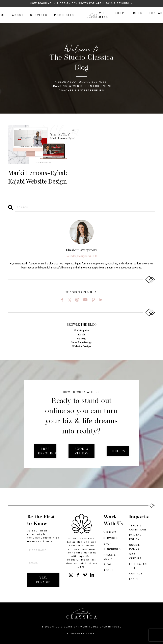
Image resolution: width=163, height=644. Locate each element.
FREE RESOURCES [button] (47, 451)
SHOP (120, 13)
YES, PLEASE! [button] (43, 580)
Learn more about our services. (125, 268)
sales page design (82, 342)
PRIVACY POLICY (135, 537)
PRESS (137, 13)
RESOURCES (112, 549)
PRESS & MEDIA (110, 557)
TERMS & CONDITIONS (138, 528)
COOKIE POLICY (135, 547)
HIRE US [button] (118, 451)
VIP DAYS (104, 15)
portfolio (82, 339)
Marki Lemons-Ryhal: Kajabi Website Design (38, 177)
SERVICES (39, 15)
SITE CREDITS (135, 556)
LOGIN (133, 579)
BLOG (107, 565)
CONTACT (136, 574)
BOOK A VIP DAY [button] (82, 451)
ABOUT (18, 15)
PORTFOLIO (64, 15)
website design (81, 347)
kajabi (81, 335)
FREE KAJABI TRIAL (138, 566)
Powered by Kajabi (81, 634)
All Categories (82, 331)
